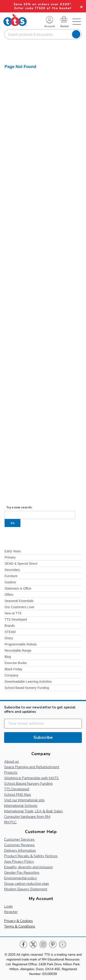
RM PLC (10, 822)
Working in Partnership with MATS (31, 778)
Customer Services (19, 840)
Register (11, 912)
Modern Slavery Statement (26, 889)
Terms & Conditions (20, 926)
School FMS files (18, 795)
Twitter (33, 945)
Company (11, 675)
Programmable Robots (21, 644)
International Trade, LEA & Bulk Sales (33, 811)
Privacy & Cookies (18, 921)
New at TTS (13, 613)
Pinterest (53, 945)
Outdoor (10, 582)
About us (11, 762)
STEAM (10, 632)
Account (50, 26)
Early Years (13, 551)
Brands (10, 626)
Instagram (43, 945)
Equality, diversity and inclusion (28, 867)
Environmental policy (21, 878)
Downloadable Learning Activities (28, 682)
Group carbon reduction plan (26, 884)
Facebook (24, 945)
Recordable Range (18, 650)
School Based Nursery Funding (27, 688)
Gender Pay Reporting (22, 873)
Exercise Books (16, 663)
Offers (9, 595)
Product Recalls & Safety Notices (31, 856)
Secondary (12, 570)
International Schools (21, 806)
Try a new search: (19, 507)
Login (8, 906)
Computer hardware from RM (27, 817)
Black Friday (13, 669)
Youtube (62, 945)
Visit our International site (24, 800)
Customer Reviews (19, 845)
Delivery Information (20, 851)
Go (12, 523)
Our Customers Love (19, 607)
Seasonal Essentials (19, 601)
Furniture (11, 576)
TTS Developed (16, 619)
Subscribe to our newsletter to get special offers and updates (40, 710)
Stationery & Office (18, 588)
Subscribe (43, 737)
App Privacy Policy (19, 862)
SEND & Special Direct (21, 564)
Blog (8, 657)
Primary (10, 557)
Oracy (9, 638)
